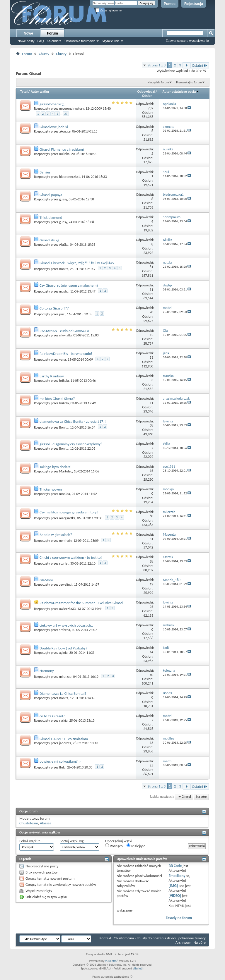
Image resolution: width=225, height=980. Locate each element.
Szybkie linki (111, 41)
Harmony (47, 671)
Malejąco (136, 846)
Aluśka (64, 245)
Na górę (202, 797)
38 (151, 425)
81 (151, 267)
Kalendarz (54, 41)
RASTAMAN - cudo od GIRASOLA (64, 331)
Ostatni (200, 65)
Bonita (64, 269)
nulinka (64, 154)
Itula (62, 767)
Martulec (66, 471)
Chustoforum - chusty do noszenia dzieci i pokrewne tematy (160, 938)
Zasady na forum (179, 918)
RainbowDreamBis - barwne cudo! (66, 354)
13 (151, 743)
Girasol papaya (51, 195)
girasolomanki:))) (53, 104)
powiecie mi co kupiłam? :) (60, 761)
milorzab (65, 677)
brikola (64, 381)
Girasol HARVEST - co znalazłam (64, 739)
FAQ (40, 41)
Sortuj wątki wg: (72, 841)
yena (63, 360)
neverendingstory (71, 109)
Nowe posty (26, 41)
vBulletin (138, 968)
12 (151, 584)
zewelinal (66, 584)
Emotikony (177, 876)
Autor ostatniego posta (181, 92)
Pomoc (170, 4)
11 (151, 403)
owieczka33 (68, 609)
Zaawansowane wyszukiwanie (187, 41)
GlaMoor (46, 580)
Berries (45, 172)
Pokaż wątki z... (31, 841)
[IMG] (173, 886)
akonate (65, 131)
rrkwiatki (65, 335)
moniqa (65, 494)
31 (151, 290)
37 (66, 114)
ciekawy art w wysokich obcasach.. (66, 625)
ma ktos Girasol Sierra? (57, 399)
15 (151, 335)
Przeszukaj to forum (189, 82)
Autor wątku (40, 92)
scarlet (64, 563)
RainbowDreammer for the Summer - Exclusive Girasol (81, 603)
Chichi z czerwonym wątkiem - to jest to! (71, 557)
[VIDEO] (175, 896)
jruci (62, 314)
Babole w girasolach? (56, 535)
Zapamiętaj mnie (109, 10)
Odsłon (147, 96)
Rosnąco (114, 846)
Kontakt (106, 938)
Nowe (28, 33)
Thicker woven (51, 489)
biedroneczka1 (70, 177)
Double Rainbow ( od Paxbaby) (63, 648)
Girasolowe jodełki (54, 127)
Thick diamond (51, 218)
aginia (63, 653)
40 (151, 675)
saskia (63, 721)
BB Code (175, 866)
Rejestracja (194, 4)
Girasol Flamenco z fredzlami (62, 149)
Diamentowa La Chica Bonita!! (63, 693)
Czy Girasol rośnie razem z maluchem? (69, 285)
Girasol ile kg (49, 240)
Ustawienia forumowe (80, 41)
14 (151, 652)
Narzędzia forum (158, 82)
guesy (63, 199)
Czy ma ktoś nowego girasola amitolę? (69, 512)
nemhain (65, 541)
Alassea (46, 823)
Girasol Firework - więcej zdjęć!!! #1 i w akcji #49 (77, 263)
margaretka (67, 518)
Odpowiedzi (146, 92)
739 (151, 108)
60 (151, 516)
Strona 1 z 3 (156, 65)
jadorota (65, 743)
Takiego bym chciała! (56, 467)
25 (151, 607)
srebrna (65, 630)
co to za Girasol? (52, 716)
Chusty (44, 54)
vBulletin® (112, 961)
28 (151, 561)
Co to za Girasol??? (54, 308)
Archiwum (183, 942)
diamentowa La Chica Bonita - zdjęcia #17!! (73, 421)
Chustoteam (29, 823)
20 (151, 312)
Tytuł (24, 92)
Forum (52, 33)
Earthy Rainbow (52, 376)
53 (151, 357)
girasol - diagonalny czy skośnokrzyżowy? (71, 444)
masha (64, 291)
